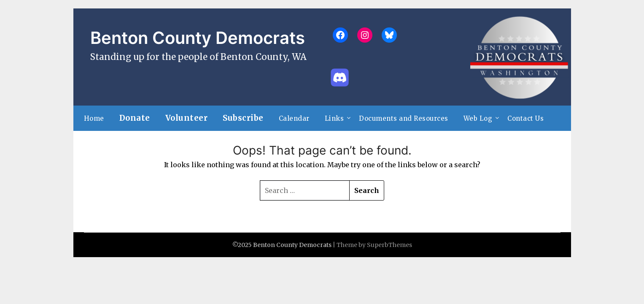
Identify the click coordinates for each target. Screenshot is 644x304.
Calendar (294, 118)
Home (94, 118)
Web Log (478, 118)
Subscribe (243, 118)
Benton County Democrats (198, 38)
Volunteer (187, 118)
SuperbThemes (389, 245)
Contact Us (525, 118)
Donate (135, 118)
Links (334, 118)
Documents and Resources (404, 118)
